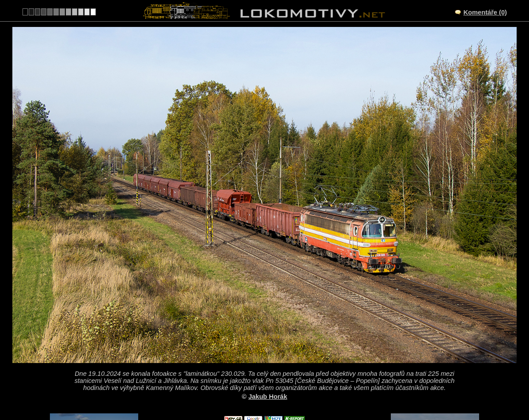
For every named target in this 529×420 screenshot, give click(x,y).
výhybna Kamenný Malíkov (274, 346)
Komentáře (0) (485, 12)
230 (285, 392)
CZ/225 (272, 355)
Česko (260, 392)
